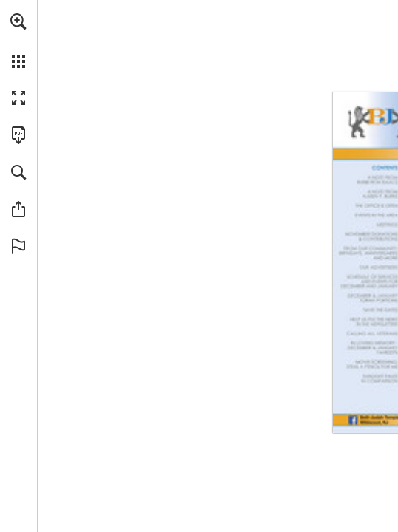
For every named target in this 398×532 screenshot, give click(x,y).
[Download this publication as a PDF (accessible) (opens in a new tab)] (18, 135)
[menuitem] (18, 41)
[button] (18, 21)
